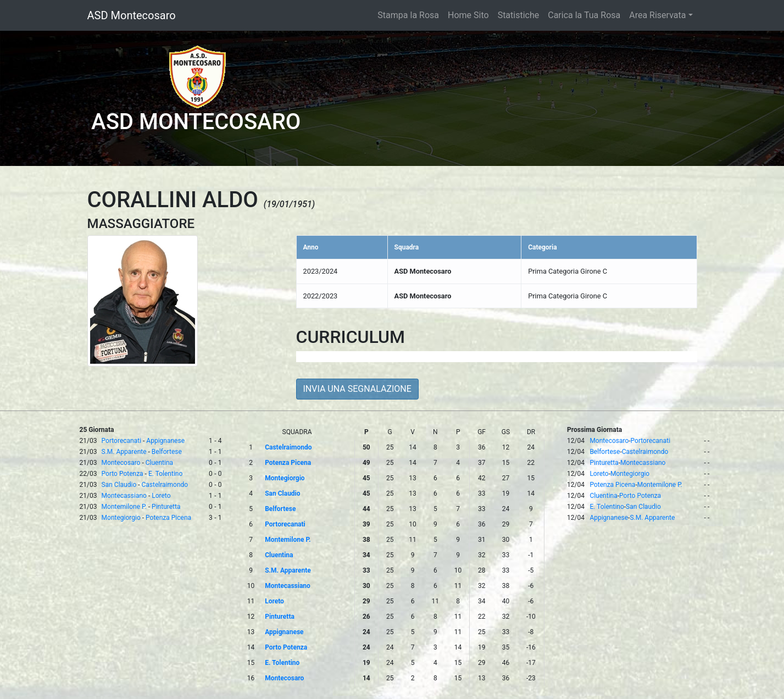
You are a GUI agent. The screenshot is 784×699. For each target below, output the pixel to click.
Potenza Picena (168, 518)
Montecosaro (121, 463)
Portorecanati (121, 441)
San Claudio (119, 485)
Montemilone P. (124, 507)
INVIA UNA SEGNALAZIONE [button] (357, 389)
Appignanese (165, 441)
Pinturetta (166, 507)
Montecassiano (124, 496)
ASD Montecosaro (132, 15)
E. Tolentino (165, 474)
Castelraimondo (165, 485)
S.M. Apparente (124, 452)
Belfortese (167, 452)
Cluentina (159, 463)
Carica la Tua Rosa (584, 15)
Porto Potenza (123, 474)
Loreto (161, 496)
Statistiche (519, 15)
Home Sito (468, 15)
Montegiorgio (121, 518)
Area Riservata (657, 15)
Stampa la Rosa (408, 15)
